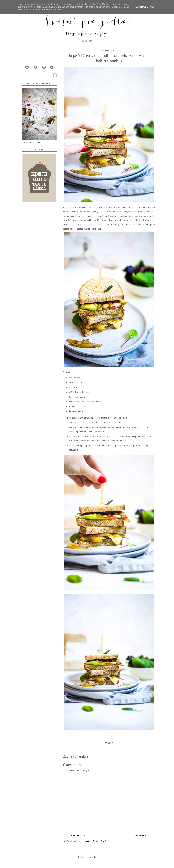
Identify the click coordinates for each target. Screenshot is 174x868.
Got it (153, 7)
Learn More (142, 7)
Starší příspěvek (140, 836)
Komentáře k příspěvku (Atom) (93, 841)
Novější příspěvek (78, 836)
